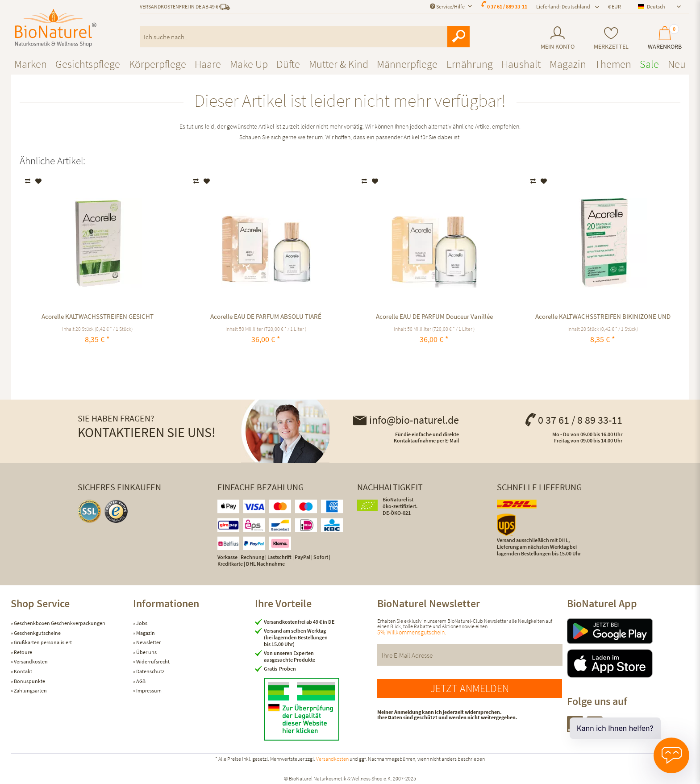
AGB (140, 681)
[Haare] (208, 64)
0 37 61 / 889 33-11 (507, 6)
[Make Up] (249, 64)
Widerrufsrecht (152, 661)
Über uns (146, 652)
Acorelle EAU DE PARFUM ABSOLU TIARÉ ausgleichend (266, 318)
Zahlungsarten (30, 690)
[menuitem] (557, 38)
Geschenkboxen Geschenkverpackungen (59, 623)
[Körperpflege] (158, 64)
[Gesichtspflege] (88, 64)
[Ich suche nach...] (305, 37)
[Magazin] (568, 64)
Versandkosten (30, 661)
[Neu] (677, 64)
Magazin (145, 633)
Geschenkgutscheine (37, 633)
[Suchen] (458, 37)
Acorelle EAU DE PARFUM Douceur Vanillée (434, 316)
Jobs (141, 623)
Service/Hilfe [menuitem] (448, 6)
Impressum (148, 690)
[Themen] (613, 64)
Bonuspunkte (29, 681)
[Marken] (31, 64)
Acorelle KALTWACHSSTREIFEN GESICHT (98, 316)
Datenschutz (150, 671)
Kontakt (23, 671)
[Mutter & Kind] (339, 64)
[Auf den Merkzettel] (39, 181)
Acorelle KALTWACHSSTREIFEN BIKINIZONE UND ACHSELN (603, 318)
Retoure (23, 652)
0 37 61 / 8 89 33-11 (573, 420)
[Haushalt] (521, 64)
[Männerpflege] (407, 64)
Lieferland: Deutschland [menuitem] (563, 6)
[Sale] (649, 64)
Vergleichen (28, 181)
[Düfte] (288, 64)
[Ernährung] (470, 64)
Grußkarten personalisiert (42, 642)
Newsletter (148, 642)
